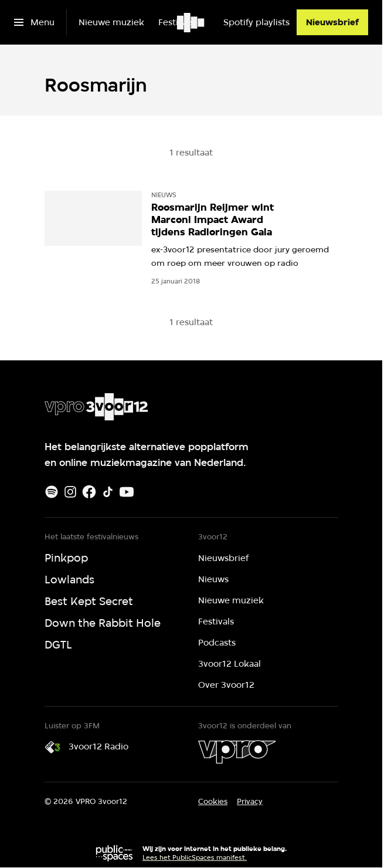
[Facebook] (89, 492)
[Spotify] (52, 492)
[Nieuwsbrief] (332, 22)
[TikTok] (108, 492)
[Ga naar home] (191, 22)
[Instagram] (70, 492)
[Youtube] (127, 492)
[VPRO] (237, 752)
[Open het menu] (34, 22)
